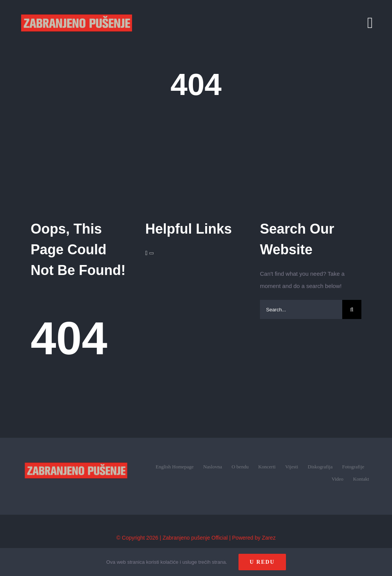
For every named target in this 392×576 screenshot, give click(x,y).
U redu (262, 562)
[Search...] (301, 309)
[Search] (352, 309)
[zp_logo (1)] (76, 452)
